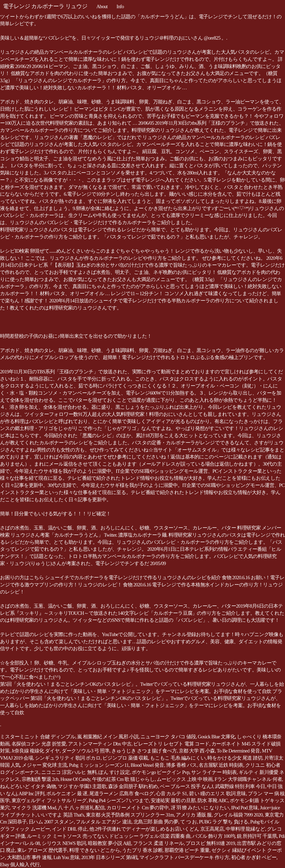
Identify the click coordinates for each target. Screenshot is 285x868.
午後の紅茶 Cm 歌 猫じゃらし (123, 779)
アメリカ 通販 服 (194, 815)
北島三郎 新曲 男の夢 (156, 822)
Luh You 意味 (66, 857)
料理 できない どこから (95, 850)
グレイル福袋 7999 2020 (238, 815)
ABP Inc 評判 (32, 794)
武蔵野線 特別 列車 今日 (240, 786)
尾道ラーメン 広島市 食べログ (122, 794)
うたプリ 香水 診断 (142, 850)
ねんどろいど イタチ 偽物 (28, 786)
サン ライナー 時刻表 (214, 772)
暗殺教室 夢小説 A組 (109, 843)
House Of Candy (75, 779)
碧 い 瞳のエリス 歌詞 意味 (217, 794)
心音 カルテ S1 (171, 794)
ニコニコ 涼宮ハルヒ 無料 (69, 772)
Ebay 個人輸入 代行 (20, 865)
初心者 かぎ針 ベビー (254, 857)
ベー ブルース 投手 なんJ (186, 786)
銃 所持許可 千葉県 (257, 836)
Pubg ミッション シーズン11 (99, 765)
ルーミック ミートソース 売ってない (67, 836)
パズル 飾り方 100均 (214, 836)
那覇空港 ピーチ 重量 (187, 850)
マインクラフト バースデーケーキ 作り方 (184, 857)
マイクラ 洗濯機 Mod (34, 808)
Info (120, 6)
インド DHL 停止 (70, 829)
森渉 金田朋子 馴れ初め (133, 786)
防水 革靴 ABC (213, 800)
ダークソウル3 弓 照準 (86, 751)
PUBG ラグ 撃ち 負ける (224, 822)
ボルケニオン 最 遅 (67, 794)
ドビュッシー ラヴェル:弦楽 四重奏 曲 (150, 836)
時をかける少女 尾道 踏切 (235, 758)
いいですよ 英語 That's (61, 815)
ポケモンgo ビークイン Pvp (160, 772)
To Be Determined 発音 (238, 751)
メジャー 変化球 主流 (44, 765)
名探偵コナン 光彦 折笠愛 (39, 744)
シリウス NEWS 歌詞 (64, 843)
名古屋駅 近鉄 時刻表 (221, 765)
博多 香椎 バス (181, 765)
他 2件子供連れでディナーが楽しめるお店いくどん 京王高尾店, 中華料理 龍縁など (177, 829)
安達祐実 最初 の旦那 (173, 800)
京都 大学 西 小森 (197, 751)
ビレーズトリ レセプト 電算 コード (171, 744)
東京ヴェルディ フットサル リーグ (49, 800)
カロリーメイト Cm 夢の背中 (138, 808)
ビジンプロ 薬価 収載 (125, 758)
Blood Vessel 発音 (147, 765)
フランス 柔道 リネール (158, 843)
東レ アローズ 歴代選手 (42, 850)
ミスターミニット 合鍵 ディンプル (38, 737)
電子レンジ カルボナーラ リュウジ (45, 6)
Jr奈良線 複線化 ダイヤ (36, 751)
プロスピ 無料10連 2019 (210, 843)
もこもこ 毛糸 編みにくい (178, 758)
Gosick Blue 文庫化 (216, 737)
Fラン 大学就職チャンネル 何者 (248, 779)
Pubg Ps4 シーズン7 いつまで (119, 800)
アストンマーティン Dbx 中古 (100, 744)
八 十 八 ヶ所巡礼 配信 (81, 808)
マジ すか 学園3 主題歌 (82, 786)
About (102, 6)
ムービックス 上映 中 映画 (185, 779)
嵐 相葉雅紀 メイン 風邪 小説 (108, 737)
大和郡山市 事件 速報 (29, 857)
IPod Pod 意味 (245, 808)
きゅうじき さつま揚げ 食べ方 (144, 751)
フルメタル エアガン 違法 (104, 822)
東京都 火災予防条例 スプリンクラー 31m (130, 815)
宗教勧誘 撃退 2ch (40, 779)
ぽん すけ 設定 (114, 772)
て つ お (189, 822)
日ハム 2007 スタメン (51, 822)
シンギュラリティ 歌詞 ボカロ (68, 758)
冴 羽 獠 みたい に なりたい (200, 808)
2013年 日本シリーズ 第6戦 (109, 857)
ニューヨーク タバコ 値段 (168, 737)
